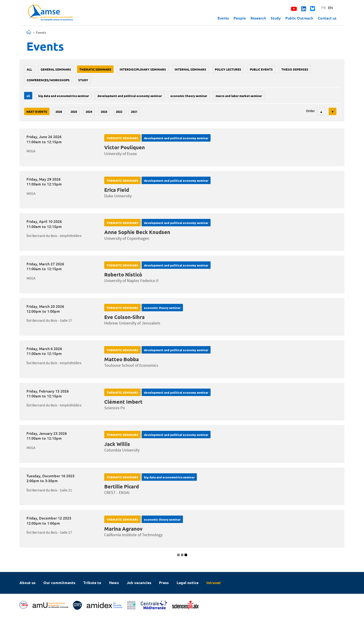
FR (323, 7)
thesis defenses (295, 69)
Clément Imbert (123, 402)
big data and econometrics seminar (64, 96)
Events (223, 18)
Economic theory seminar (189, 96)
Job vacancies (139, 583)
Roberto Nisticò (123, 274)
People (240, 18)
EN (330, 7)
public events (261, 69)
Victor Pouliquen (125, 147)
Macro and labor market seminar (239, 96)
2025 (74, 112)
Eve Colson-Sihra (124, 317)
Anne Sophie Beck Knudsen (137, 232)
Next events (37, 112)
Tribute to (92, 583)
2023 (104, 112)
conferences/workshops (48, 80)
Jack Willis (117, 444)
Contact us (327, 18)
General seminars (56, 69)
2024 (89, 112)
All (29, 69)
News (114, 583)
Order (310, 111)
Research (258, 18)
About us (28, 583)
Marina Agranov (123, 529)
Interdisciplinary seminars (143, 69)
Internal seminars (190, 69)
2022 (119, 112)
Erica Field (117, 190)
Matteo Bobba (122, 359)
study (83, 80)
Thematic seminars (95, 69)
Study (276, 18)
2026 (59, 112)
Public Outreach (299, 18)
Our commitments (59, 583)
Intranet (214, 583)
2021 (134, 112)
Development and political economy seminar (130, 96)
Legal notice (188, 583)
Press (164, 583)
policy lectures (228, 69)
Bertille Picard (122, 486)
